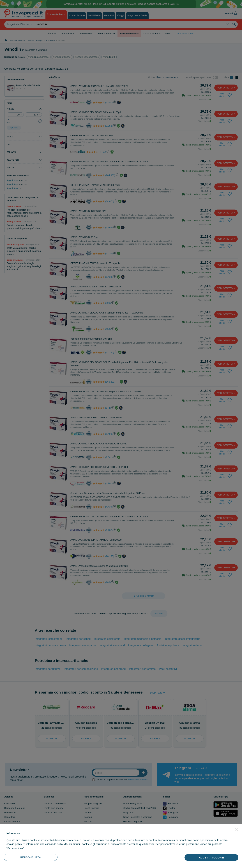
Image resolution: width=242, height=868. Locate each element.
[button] (237, 830)
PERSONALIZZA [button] (31, 857)
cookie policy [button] (14, 844)
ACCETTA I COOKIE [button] (212, 857)
